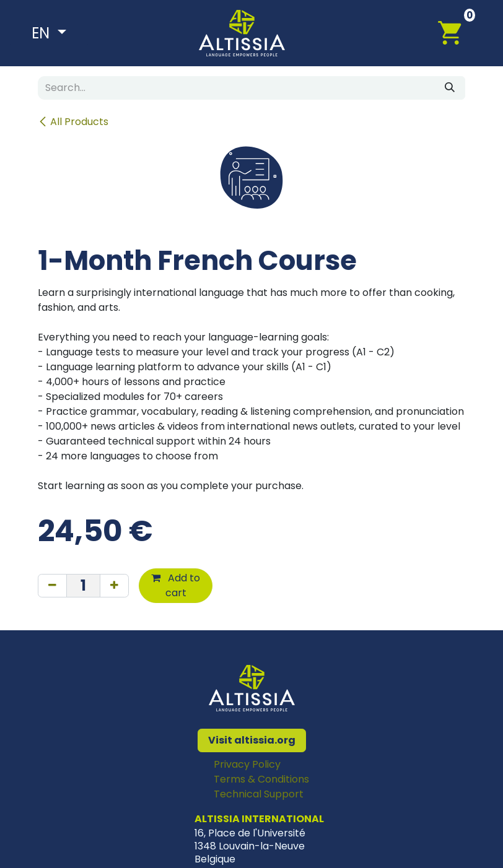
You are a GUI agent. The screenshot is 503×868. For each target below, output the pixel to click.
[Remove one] (52, 586)
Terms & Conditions (261, 779)
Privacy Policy (247, 764)
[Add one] (114, 586)
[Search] (450, 88)
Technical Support (259, 794)
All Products (73, 122)
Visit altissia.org (252, 740)
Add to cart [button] (176, 585)
